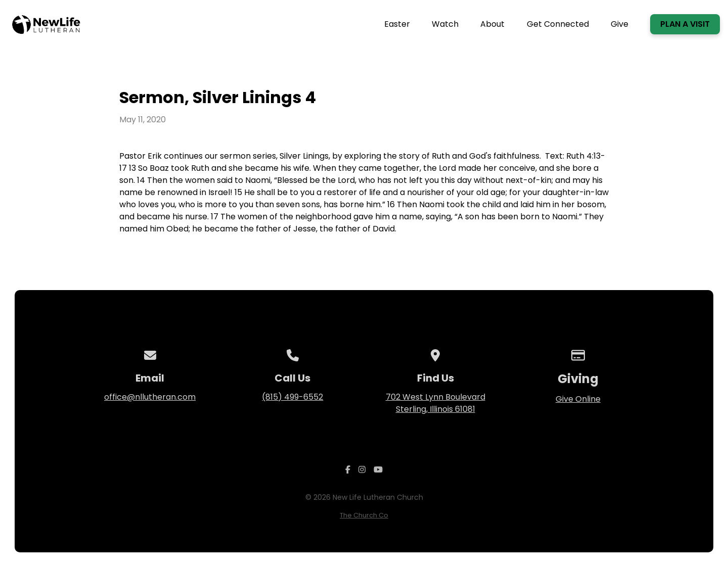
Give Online (578, 399)
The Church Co (364, 515)
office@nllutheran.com (150, 397)
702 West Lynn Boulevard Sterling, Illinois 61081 (436, 403)
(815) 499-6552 (292, 397)
